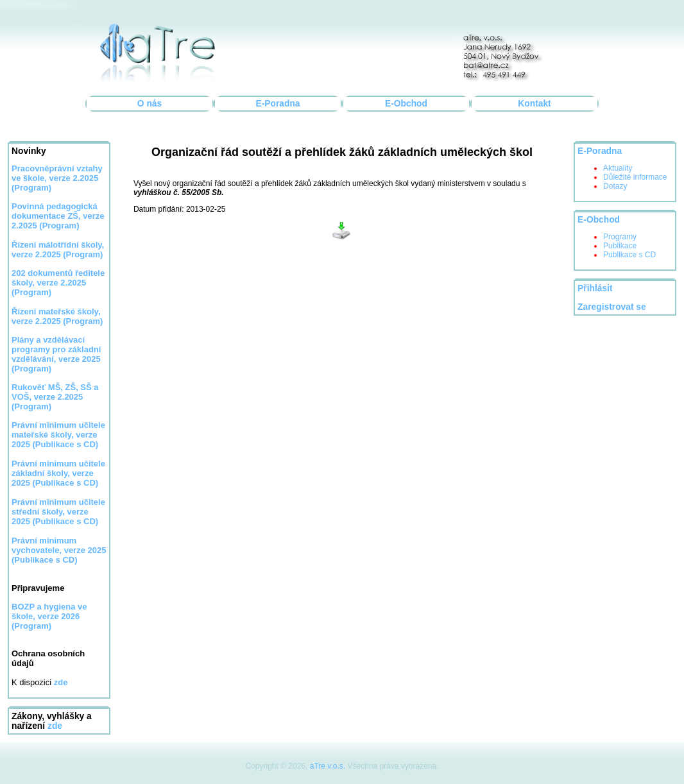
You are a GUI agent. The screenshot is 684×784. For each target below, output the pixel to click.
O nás (150, 104)
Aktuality (618, 168)
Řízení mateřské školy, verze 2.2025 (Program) (57, 316)
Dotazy (615, 186)
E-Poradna (278, 104)
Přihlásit (595, 288)
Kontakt (534, 104)
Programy (620, 237)
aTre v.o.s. (328, 766)
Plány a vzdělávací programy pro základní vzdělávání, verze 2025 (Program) (56, 354)
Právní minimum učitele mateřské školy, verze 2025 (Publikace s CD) (58, 435)
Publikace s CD (629, 255)
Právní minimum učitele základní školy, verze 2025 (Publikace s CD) (58, 473)
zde (55, 726)
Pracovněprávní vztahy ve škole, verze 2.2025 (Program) (57, 178)
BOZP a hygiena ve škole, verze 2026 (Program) (49, 616)
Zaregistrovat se (612, 307)
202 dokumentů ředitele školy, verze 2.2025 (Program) (58, 283)
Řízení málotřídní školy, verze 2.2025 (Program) (58, 250)
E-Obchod (406, 104)
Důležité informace (635, 177)
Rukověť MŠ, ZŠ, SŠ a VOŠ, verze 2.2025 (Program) (55, 397)
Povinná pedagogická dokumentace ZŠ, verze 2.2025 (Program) (58, 216)
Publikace (620, 246)
